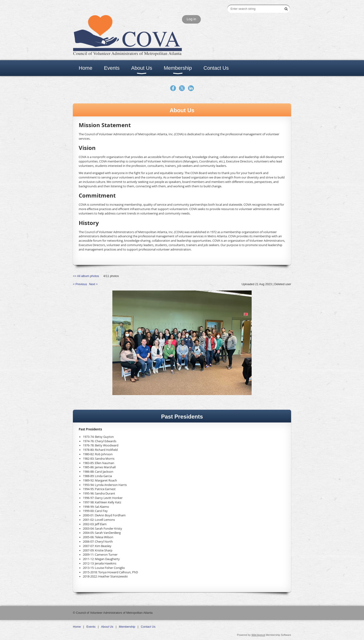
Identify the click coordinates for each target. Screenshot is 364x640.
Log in (191, 19)
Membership (127, 627)
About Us (107, 627)
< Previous (80, 284)
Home (77, 627)
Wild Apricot (258, 635)
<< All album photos (86, 276)
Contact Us (148, 627)
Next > (93, 284)
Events (91, 627)
